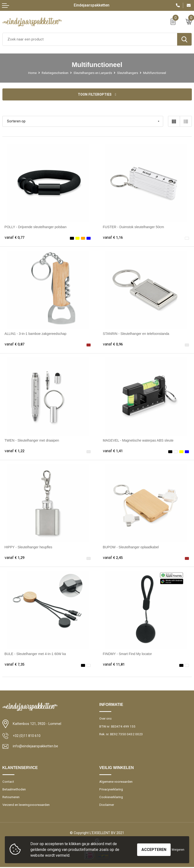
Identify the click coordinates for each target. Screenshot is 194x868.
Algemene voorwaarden (116, 782)
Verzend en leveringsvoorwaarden (27, 806)
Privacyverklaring (112, 790)
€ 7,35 (15, 665)
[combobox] (90, 39)
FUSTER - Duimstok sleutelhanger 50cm (134, 227)
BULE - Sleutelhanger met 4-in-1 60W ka (36, 654)
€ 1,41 (113, 451)
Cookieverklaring (111, 798)
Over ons (106, 719)
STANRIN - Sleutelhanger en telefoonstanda (137, 334)
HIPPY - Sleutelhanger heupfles (29, 547)
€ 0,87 (15, 345)
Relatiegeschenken (55, 73)
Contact (8, 782)
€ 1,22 (15, 451)
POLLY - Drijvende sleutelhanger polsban (37, 227)
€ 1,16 (113, 238)
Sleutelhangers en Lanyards (93, 73)
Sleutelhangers (128, 73)
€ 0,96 (113, 345)
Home (32, 73)
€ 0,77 (15, 238)
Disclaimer (107, 806)
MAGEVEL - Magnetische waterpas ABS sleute (139, 441)
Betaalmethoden (14, 790)
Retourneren (11, 798)
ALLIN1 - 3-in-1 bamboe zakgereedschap (37, 334)
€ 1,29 (15, 558)
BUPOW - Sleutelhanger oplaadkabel (132, 547)
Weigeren (178, 850)
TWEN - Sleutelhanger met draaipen (33, 441)
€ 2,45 (113, 558)
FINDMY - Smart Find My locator (128, 654)
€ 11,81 (114, 665)
